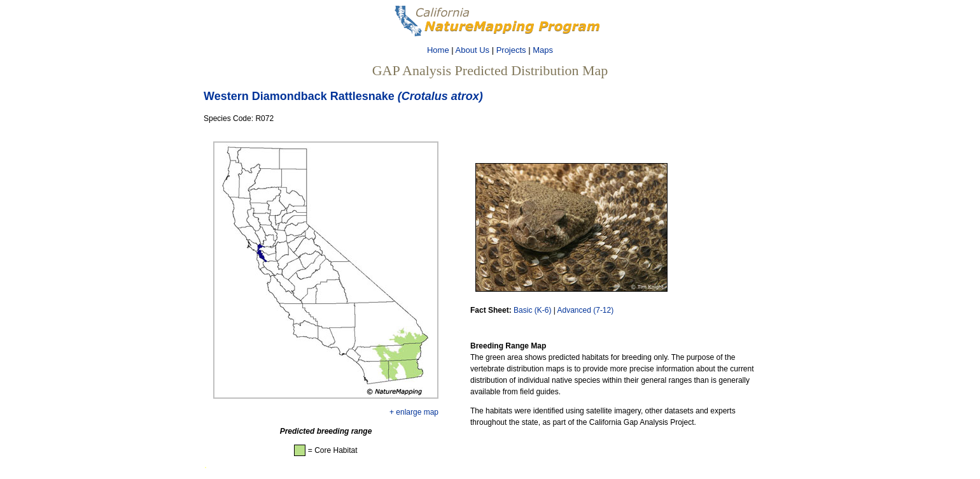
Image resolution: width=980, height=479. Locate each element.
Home (438, 50)
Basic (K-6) (532, 310)
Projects (511, 50)
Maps (543, 50)
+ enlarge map (414, 412)
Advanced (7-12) (586, 310)
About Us (472, 50)
